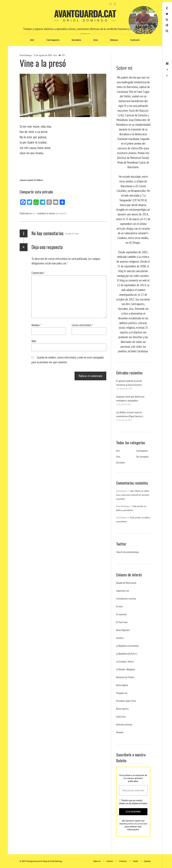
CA (110, 4)
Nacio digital (122, 685)
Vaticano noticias (124, 724)
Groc (96, 40)
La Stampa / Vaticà (125, 661)
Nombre (36, 325)
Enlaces (114, 40)
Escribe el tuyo (72, 233)
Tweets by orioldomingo (128, 552)
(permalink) (61, 213)
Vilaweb (120, 732)
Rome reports (122, 709)
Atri (32, 40)
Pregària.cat (122, 693)
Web (34, 341)
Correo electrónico (82, 325)
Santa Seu (121, 717)
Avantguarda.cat (85, 13)
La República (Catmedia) (127, 646)
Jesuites (120, 638)
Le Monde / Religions (126, 669)
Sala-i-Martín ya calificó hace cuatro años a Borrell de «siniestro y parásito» (133, 495)
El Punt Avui (122, 622)
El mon (119, 606)
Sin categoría (142, 457)
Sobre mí (97, 861)
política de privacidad (137, 824)
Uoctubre (76, 40)
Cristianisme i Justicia (126, 599)
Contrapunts (53, 40)
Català (135, 861)
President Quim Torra (126, 701)
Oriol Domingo (26, 55)
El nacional (121, 614)
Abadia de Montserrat (126, 583)
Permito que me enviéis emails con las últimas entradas (133, 802)
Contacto (135, 40)
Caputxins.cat (123, 591)
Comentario (38, 273)
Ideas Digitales (123, 630)
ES (115, 4)
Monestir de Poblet (125, 677)
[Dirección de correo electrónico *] (133, 791)
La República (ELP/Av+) (127, 654)
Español (147, 861)
